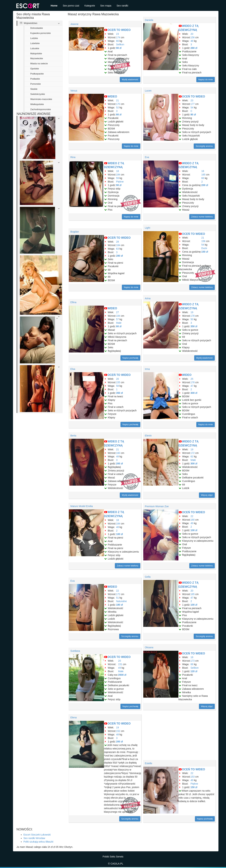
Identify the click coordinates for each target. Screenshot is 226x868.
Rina (73, 157)
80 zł (119, 115)
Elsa (73, 369)
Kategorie (90, 6)
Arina (148, 298)
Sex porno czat (71, 6)
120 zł (194, 671)
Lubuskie (35, 48)
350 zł (194, 326)
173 (193, 661)
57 (117, 319)
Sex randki (122, 6)
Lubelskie (35, 43)
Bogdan (75, 232)
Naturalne (121, 601)
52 (117, 107)
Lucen (148, 91)
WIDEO (112, 97)
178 (193, 316)
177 (193, 104)
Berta (73, 436)
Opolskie (35, 69)
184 (118, 175)
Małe (119, 323)
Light (148, 228)
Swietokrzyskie (38, 94)
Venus (74, 91)
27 (117, 312)
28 (117, 242)
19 (192, 312)
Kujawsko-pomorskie (41, 33)
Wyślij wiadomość (130, 80)
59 (117, 178)
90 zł (119, 48)
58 (117, 386)
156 (193, 37)
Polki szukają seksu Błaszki (38, 842)
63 (117, 249)
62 (192, 456)
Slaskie (34, 89)
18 (117, 171)
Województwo (29, 23)
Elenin (148, 436)
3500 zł (122, 675)
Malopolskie (36, 54)
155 (118, 382)
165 (203, 175)
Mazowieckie (37, 58)
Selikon (120, 44)
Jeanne (74, 24)
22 (192, 516)
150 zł (205, 252)
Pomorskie (36, 84)
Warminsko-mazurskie (41, 99)
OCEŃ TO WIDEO (119, 30)
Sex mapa (106, 6)
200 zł (205, 185)
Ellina (73, 302)
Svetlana (75, 651)
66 (117, 41)
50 (192, 319)
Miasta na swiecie (39, 64)
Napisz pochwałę (130, 358)
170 (118, 104)
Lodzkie (34, 38)
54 (192, 107)
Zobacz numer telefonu (202, 217)
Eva (147, 157)
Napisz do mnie (206, 80)
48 (192, 41)
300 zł (194, 393)
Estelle (149, 763)
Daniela (149, 20)
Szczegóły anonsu (204, 146)
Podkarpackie (37, 74)
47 (192, 386)
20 (192, 34)
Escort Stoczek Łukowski (37, 835)
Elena (74, 717)
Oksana (149, 647)
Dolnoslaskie (37, 28)
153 (193, 777)
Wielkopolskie (37, 104)
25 (192, 379)
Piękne (120, 182)
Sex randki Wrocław (34, 838)
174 (118, 37)
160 (118, 453)
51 (117, 598)
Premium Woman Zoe (157, 506)
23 (117, 34)
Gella (148, 577)
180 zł (119, 605)
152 (118, 731)
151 (120, 664)
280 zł (194, 48)
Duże (204, 248)
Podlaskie (35, 79)
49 (192, 523)
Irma (147, 369)
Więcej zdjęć (207, 495)
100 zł (119, 534)
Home (54, 6)
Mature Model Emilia (82, 506)
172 (193, 453)
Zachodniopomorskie (41, 109)
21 (117, 100)
